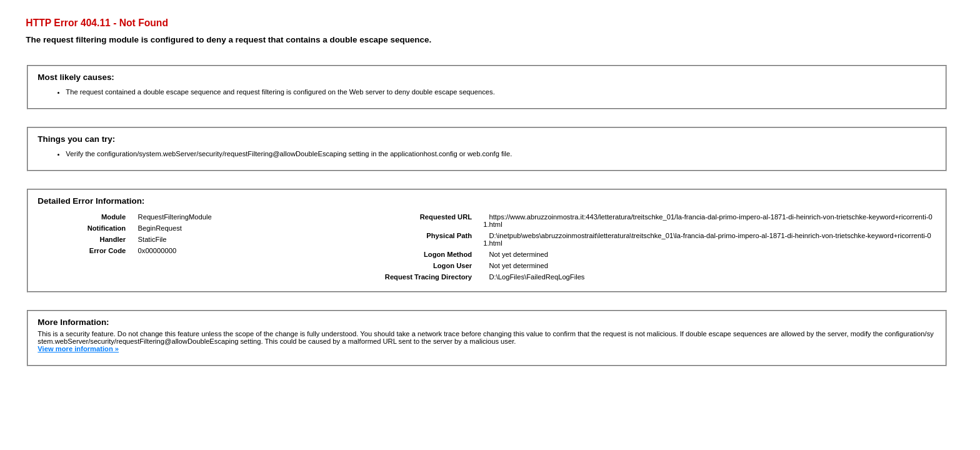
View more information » (78, 349)
